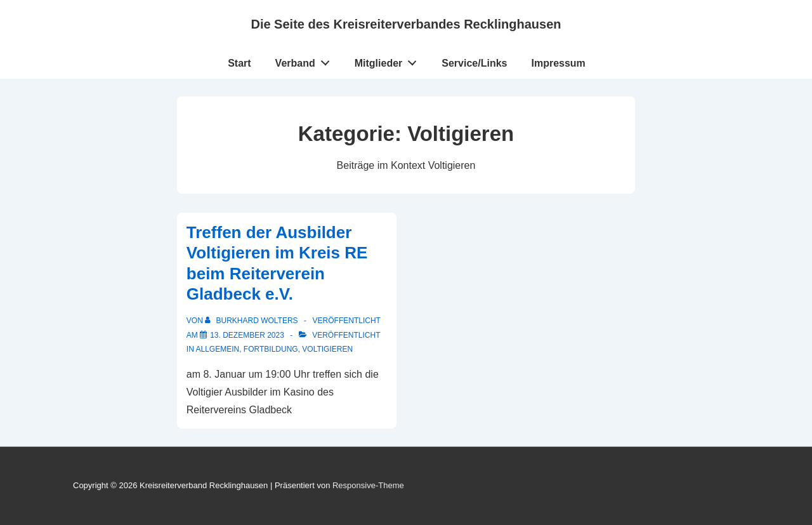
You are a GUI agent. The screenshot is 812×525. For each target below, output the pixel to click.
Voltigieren (327, 349)
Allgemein (217, 349)
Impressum (558, 63)
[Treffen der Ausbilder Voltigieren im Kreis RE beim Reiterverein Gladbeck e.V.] (247, 335)
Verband (306, 60)
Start (239, 63)
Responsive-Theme (368, 485)
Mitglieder (389, 60)
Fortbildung (271, 349)
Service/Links (474, 63)
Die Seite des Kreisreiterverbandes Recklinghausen (406, 24)
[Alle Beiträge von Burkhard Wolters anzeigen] (252, 321)
